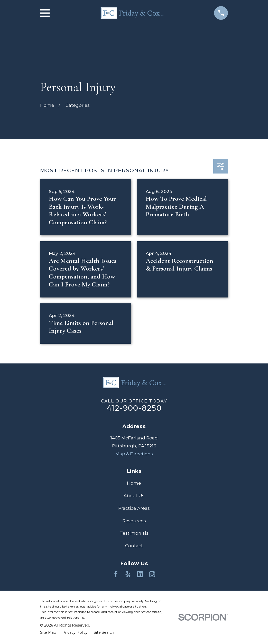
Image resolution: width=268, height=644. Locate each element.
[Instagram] (152, 574)
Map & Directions (134, 454)
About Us (134, 496)
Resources (134, 521)
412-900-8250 (134, 408)
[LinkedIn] (140, 574)
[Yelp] (128, 574)
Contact (134, 546)
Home (134, 483)
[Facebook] (116, 574)
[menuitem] (48, 632)
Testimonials (134, 533)
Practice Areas (134, 508)
